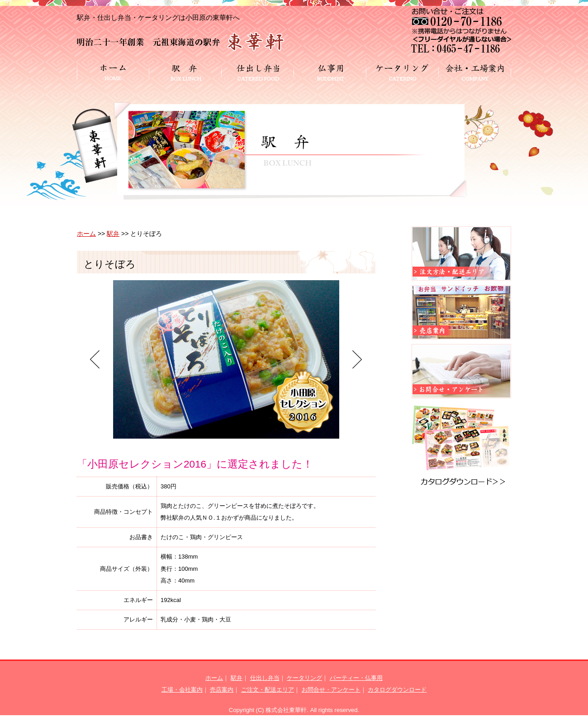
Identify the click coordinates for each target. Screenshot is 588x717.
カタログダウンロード (397, 690)
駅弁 (113, 234)
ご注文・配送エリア (268, 690)
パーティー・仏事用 (356, 678)
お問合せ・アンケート (331, 690)
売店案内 (222, 690)
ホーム (86, 234)
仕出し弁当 (265, 678)
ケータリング (304, 678)
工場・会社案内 (182, 690)
